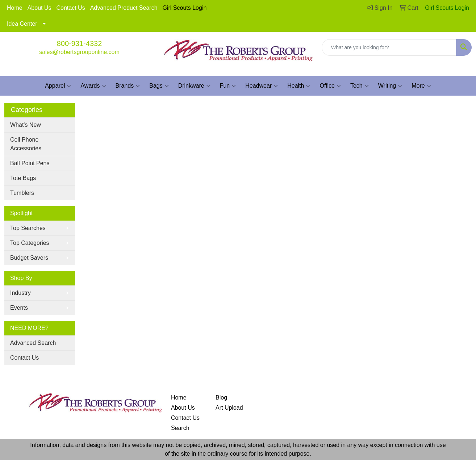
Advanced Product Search (124, 8)
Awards (93, 86)
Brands (128, 86)
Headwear (262, 86)
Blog (221, 398)
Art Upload (229, 408)
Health (299, 86)
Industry (20, 293)
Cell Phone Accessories (26, 144)
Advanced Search (33, 343)
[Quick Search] (389, 47)
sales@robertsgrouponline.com (79, 52)
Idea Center (22, 24)
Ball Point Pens (30, 163)
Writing (390, 86)
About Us (39, 8)
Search (180, 428)
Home (15, 8)
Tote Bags (23, 178)
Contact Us (71, 8)
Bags (159, 86)
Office (330, 86)
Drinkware (194, 86)
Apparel (58, 86)
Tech (360, 86)
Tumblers (22, 193)
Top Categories (30, 243)
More (421, 86)
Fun (228, 86)
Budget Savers (29, 258)
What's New (26, 125)
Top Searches (28, 228)
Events (19, 308)
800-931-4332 (80, 43)
